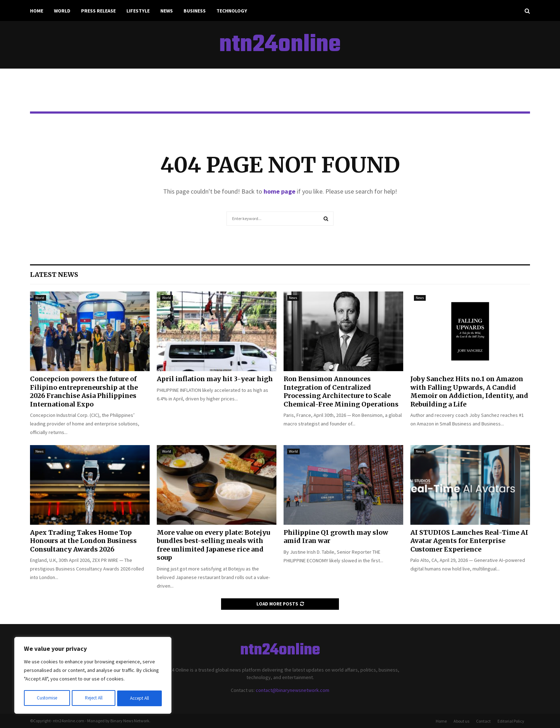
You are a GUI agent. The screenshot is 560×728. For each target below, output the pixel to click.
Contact (483, 721)
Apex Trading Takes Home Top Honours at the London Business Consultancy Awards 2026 (83, 541)
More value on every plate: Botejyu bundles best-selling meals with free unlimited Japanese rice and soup (213, 545)
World (62, 11)
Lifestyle (138, 11)
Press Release (98, 11)
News (167, 11)
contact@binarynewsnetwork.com (292, 690)
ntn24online (280, 45)
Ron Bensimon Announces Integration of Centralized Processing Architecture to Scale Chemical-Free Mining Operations (341, 391)
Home (37, 11)
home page (279, 191)
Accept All (140, 698)
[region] (93, 676)
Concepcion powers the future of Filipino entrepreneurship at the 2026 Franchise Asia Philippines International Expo (84, 391)
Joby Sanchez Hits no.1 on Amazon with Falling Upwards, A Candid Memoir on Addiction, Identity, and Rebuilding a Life (469, 391)
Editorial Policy (511, 721)
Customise (47, 698)
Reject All (94, 698)
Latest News (54, 275)
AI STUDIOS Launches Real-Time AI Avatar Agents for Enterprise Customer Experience (469, 541)
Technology (232, 11)
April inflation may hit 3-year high (215, 379)
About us (461, 721)
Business (195, 11)
